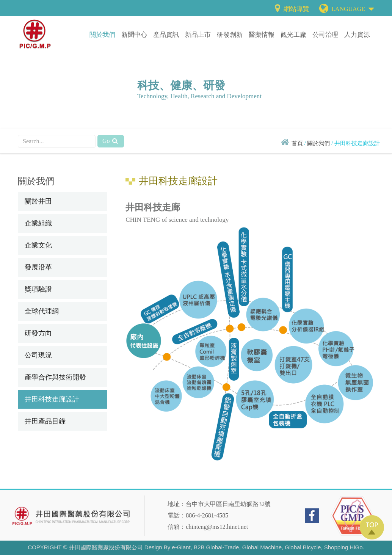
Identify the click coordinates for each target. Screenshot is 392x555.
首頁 (297, 143)
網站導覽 (291, 9)
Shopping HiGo (343, 547)
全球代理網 (42, 311)
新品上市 (198, 35)
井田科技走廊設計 (52, 399)
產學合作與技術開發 (55, 377)
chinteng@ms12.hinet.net (217, 527)
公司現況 (38, 355)
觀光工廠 (293, 35)
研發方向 (38, 333)
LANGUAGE (353, 7)
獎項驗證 (38, 289)
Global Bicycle (303, 547)
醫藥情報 (262, 35)
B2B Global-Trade (216, 547)
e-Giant (181, 547)
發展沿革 (38, 267)
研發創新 (230, 35)
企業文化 (38, 245)
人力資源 (357, 35)
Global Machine (262, 547)
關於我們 (102, 35)
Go (111, 141)
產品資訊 (166, 35)
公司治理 (325, 35)
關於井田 (38, 201)
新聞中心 (134, 35)
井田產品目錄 (45, 421)
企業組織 (38, 223)
